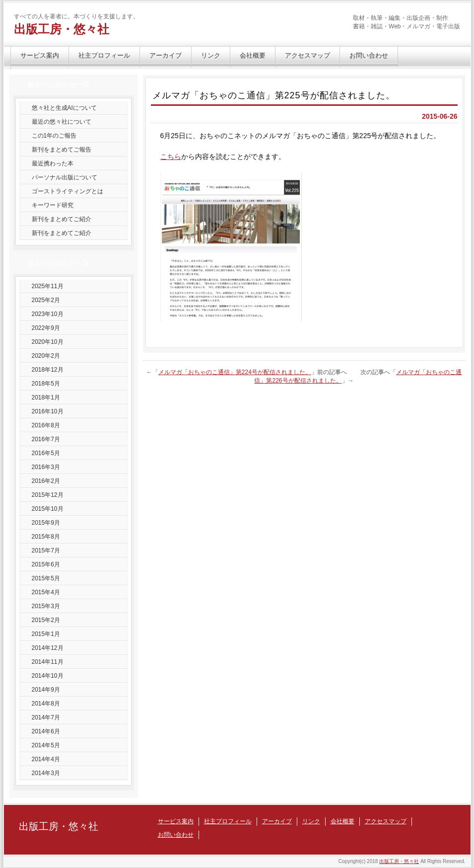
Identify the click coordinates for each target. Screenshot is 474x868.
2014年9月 (46, 690)
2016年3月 (46, 467)
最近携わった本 (53, 163)
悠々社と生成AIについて (64, 108)
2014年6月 (46, 731)
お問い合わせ (369, 55)
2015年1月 (46, 634)
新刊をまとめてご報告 (62, 150)
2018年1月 (46, 397)
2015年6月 (46, 564)
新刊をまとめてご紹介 (62, 219)
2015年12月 (48, 495)
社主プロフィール (104, 55)
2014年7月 (46, 717)
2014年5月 (46, 745)
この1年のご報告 (54, 136)
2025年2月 (46, 300)
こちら (171, 157)
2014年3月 (46, 773)
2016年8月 (46, 425)
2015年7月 (46, 551)
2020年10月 (48, 342)
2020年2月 (46, 356)
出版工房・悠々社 (62, 29)
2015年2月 (46, 620)
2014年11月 (48, 662)
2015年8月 (46, 537)
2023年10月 (48, 314)
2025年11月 (48, 286)
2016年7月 (46, 439)
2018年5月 (46, 384)
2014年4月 (46, 759)
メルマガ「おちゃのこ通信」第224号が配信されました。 (235, 372)
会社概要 (253, 55)
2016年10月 (48, 411)
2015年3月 (46, 606)
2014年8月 (46, 704)
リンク (211, 55)
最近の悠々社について (62, 122)
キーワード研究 (53, 205)
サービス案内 (40, 55)
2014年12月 (48, 648)
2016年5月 (46, 453)
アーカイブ (166, 55)
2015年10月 (48, 509)
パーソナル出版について (65, 177)
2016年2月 (46, 481)
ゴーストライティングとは (68, 191)
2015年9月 (46, 523)
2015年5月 (46, 578)
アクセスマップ (307, 55)
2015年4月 (46, 592)
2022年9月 (46, 328)
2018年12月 (48, 370)
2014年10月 (48, 676)
